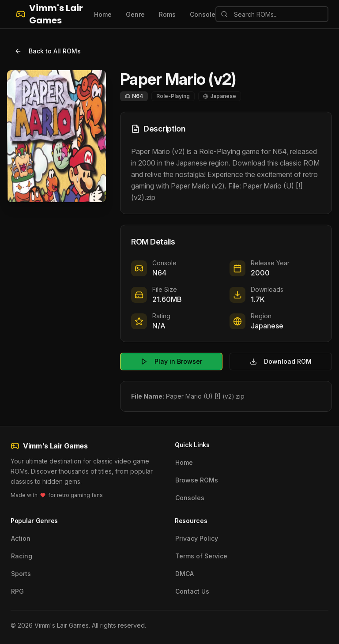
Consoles (190, 498)
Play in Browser (171, 361)
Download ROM (281, 361)
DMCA (185, 574)
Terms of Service (201, 556)
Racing (22, 556)
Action (21, 538)
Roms (167, 14)
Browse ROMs (197, 480)
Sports (21, 574)
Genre (135, 14)
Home (103, 14)
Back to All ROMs (48, 51)
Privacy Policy (197, 538)
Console (203, 14)
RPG (17, 591)
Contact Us (192, 591)
